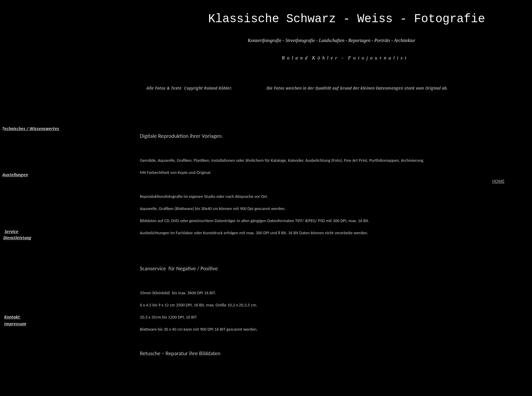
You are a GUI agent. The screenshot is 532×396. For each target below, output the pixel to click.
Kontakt (13, 317)
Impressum (15, 324)
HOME (498, 181)
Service (11, 231)
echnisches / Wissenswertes (32, 129)
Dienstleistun (16, 238)
